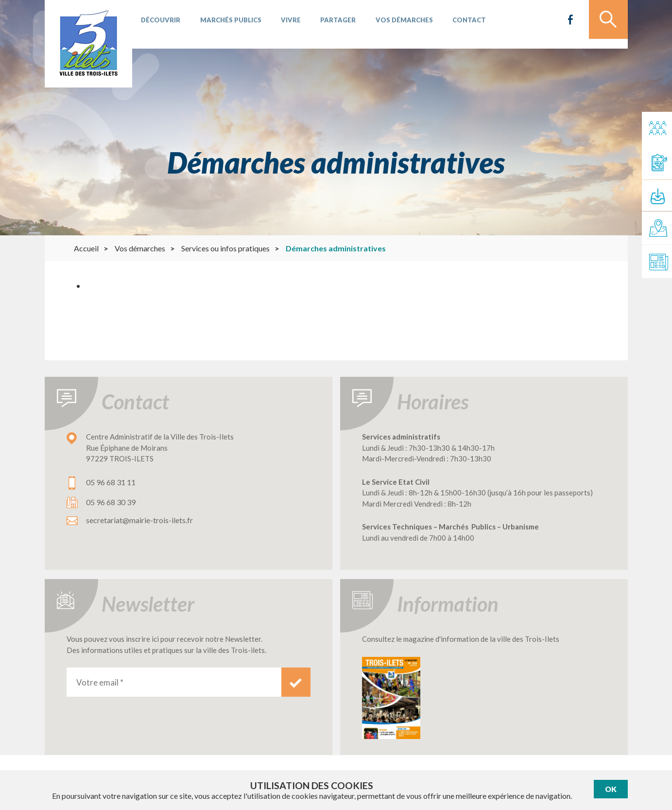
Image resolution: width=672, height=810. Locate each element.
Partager (326, 24)
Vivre (282, 24)
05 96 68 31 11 (111, 482)
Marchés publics (225, 24)
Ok (611, 789)
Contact (450, 24)
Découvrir (159, 24)
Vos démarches (388, 24)
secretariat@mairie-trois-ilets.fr (139, 520)
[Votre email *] (174, 682)
